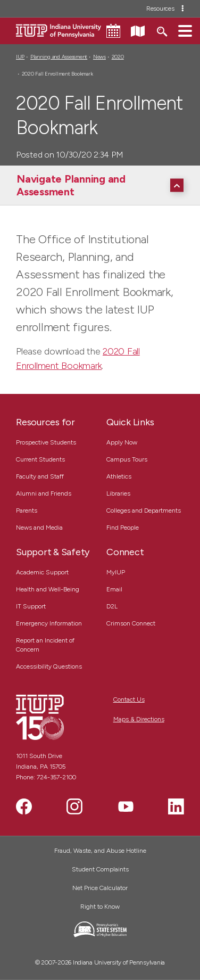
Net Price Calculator (100, 888)
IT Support (31, 606)
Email (114, 589)
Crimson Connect (131, 623)
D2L (112, 606)
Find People (123, 528)
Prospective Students (46, 442)
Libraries (118, 493)
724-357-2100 (56, 777)
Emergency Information (49, 623)
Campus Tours (127, 459)
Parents (27, 510)
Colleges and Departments (144, 510)
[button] (185, 30)
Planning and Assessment (59, 57)
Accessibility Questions (49, 666)
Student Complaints (100, 869)
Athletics (119, 476)
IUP (20, 57)
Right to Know (100, 907)
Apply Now (122, 442)
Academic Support (42, 572)
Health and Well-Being (48, 589)
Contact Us (129, 699)
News (99, 57)
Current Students (40, 459)
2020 (118, 57)
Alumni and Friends (44, 493)
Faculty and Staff (40, 476)
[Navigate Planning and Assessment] (103, 185)
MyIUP (116, 572)
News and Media (39, 528)
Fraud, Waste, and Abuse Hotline (100, 851)
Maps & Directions (139, 719)
